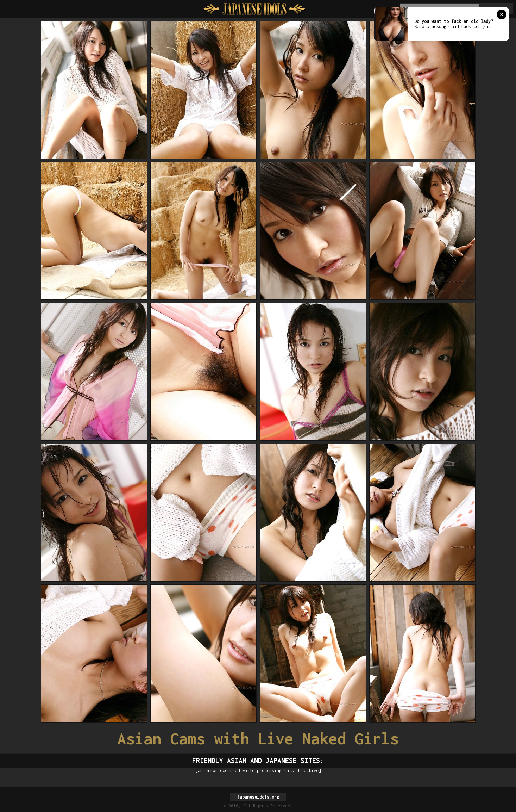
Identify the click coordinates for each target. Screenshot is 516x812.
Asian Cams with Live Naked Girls (258, 739)
